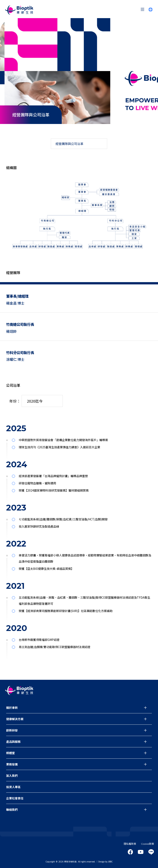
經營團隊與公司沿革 (69, 144)
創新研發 (12, 730)
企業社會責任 (15, 798)
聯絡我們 (12, 810)
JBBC (110, 862)
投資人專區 (13, 787)
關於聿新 (12, 708)
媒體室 (10, 753)
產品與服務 (13, 742)
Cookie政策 (147, 844)
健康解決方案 (15, 719)
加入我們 (12, 776)
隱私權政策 (130, 844)
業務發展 (12, 764)
